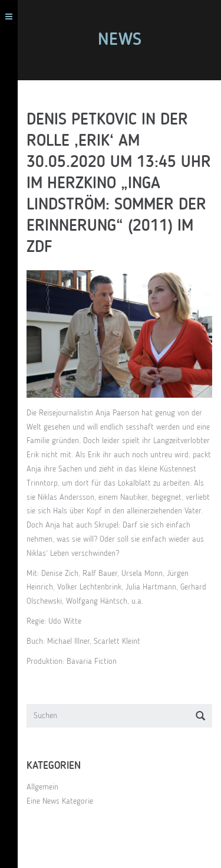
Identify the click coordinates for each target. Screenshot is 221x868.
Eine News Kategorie (60, 801)
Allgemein (42, 787)
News (120, 40)
